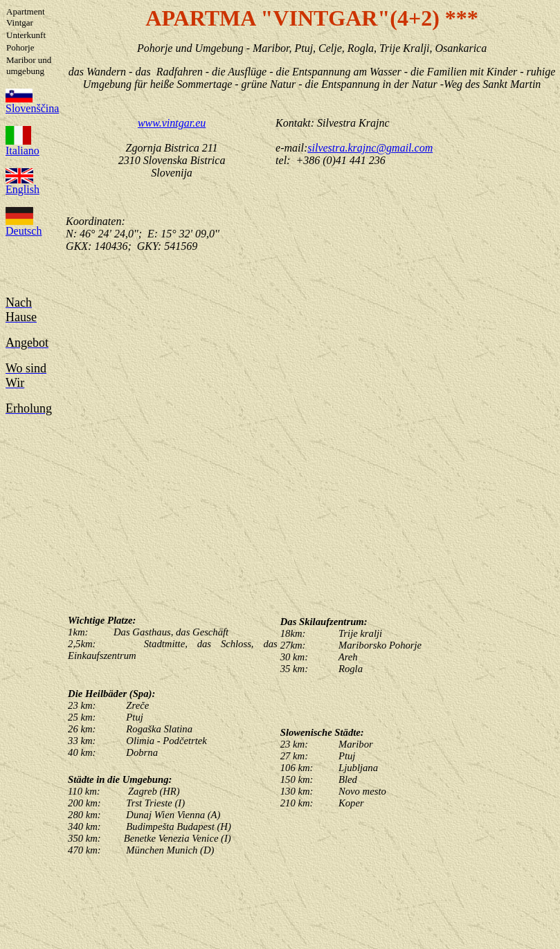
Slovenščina (32, 103)
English (22, 184)
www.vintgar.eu (172, 123)
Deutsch (24, 226)
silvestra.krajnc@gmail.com (370, 148)
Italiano (22, 146)
